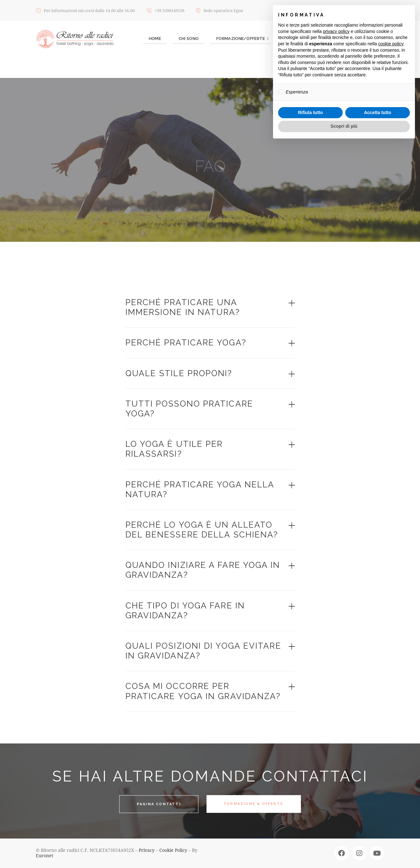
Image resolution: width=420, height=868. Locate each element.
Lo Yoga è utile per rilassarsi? (174, 449)
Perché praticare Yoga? (186, 343)
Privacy (147, 850)
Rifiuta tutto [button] (311, 113)
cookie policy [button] (391, 44)
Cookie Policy (173, 850)
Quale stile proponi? (179, 373)
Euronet (45, 855)
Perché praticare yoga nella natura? (200, 489)
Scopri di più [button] (344, 126)
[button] (210, 308)
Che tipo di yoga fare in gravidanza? (185, 611)
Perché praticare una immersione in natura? (183, 307)
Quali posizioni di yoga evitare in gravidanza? (203, 651)
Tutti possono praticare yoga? (189, 409)
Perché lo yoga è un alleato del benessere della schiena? (202, 530)
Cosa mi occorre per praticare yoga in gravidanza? (203, 691)
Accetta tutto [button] (378, 113)
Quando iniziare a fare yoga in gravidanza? (203, 570)
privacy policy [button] (336, 31)
